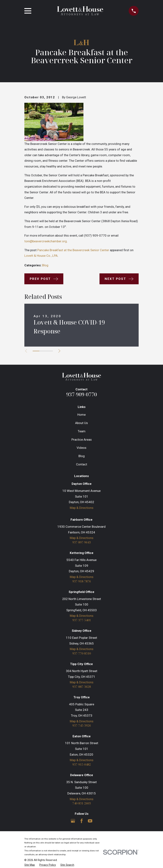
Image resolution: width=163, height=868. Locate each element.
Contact (82, 464)
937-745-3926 (82, 726)
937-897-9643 (82, 542)
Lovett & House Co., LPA (41, 256)
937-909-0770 (82, 394)
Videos (81, 448)
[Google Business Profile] (73, 822)
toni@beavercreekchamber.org (46, 241)
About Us (81, 423)
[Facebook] (82, 822)
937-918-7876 (82, 581)
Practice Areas (82, 440)
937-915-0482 (82, 765)
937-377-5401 (82, 621)
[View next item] (60, 351)
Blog (45, 265)
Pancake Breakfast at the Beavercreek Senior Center (73, 250)
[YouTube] (90, 822)
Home (81, 415)
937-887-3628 (82, 687)
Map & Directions (82, 508)
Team (82, 431)
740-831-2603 (82, 805)
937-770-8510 (82, 654)
